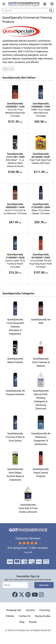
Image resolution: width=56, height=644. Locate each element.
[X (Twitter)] (22, 595)
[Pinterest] (28, 595)
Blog (22, 622)
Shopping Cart (14, 610)
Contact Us (25, 616)
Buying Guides (43, 616)
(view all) (28, 552)
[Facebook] (15, 595)
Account (30, 610)
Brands (33, 622)
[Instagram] (41, 595)
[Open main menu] (4, 4)
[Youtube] (35, 595)
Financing (45, 610)
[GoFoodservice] (25, 4)
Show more (8, 69)
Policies (10, 616)
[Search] (26, 11)
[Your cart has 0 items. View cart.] (52, 4)
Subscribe (44, 585)
